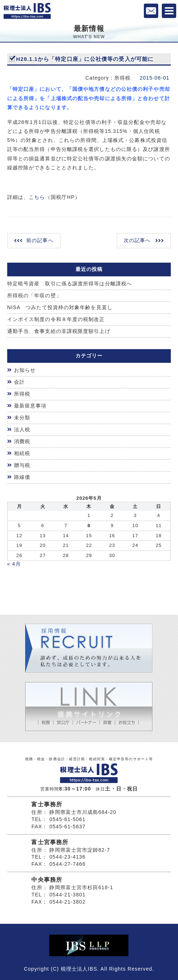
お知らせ (25, 370)
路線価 (22, 477)
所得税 (22, 394)
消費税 (22, 441)
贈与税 (22, 465)
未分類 (22, 418)
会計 (19, 382)
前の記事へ (40, 240)
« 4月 (14, 564)
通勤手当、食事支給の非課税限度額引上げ (59, 331)
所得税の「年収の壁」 (34, 295)
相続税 (22, 453)
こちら (37, 197)
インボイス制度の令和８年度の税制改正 (56, 319)
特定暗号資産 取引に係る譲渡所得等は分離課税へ (70, 284)
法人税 (22, 429)
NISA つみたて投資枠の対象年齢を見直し (60, 307)
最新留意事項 (30, 406)
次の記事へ (137, 240)
